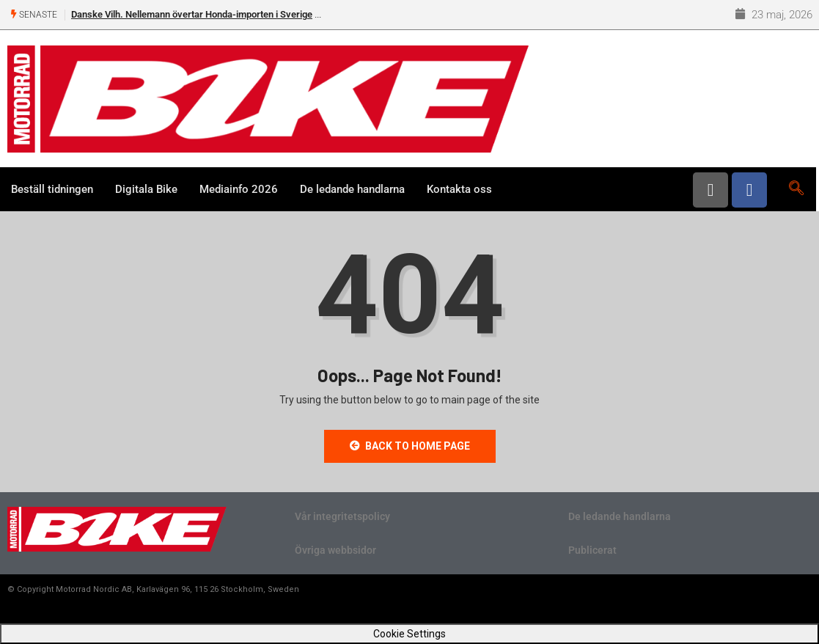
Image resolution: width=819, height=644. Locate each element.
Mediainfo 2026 (239, 189)
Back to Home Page (410, 446)
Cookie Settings (409, 634)
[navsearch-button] (796, 189)
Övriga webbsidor (335, 550)
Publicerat (592, 550)
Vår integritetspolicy (342, 516)
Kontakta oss (459, 189)
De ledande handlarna (352, 189)
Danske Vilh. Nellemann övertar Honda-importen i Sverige (192, 14)
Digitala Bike (146, 189)
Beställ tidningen (52, 189)
